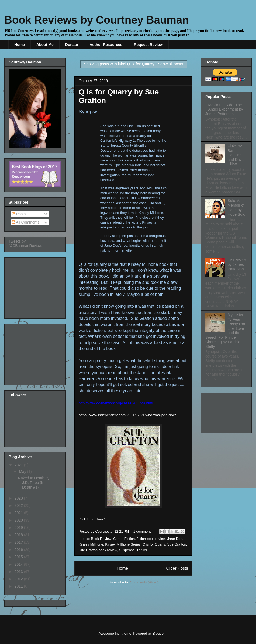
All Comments (26, 222)
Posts (19, 214)
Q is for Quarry (154, 544)
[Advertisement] (36, 286)
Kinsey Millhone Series (123, 544)
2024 (19, 465)
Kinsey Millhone (91, 544)
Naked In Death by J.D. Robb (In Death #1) (34, 483)
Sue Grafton (177, 544)
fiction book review (151, 539)
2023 (19, 498)
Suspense (127, 550)
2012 (19, 579)
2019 (19, 528)
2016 (19, 550)
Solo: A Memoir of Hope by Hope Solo (236, 207)
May (23, 472)
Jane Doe (175, 539)
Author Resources (106, 45)
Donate (72, 45)
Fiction (130, 539)
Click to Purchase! (92, 519)
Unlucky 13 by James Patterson (237, 265)
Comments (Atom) (144, 582)
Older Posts (177, 568)
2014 (19, 564)
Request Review (148, 45)
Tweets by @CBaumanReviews (26, 243)
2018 (19, 535)
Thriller (142, 550)
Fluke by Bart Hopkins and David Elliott (236, 155)
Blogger (158, 633)
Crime (118, 539)
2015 (19, 557)
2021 (19, 513)
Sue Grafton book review (98, 550)
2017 (19, 542)
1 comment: (143, 531)
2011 (19, 586)
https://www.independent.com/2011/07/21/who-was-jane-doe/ (127, 415)
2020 (19, 520)
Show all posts (170, 64)
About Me (45, 45)
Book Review (101, 539)
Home (20, 45)
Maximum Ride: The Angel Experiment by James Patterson (224, 109)
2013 (19, 572)
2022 (19, 505)
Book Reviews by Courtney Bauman (97, 20)
